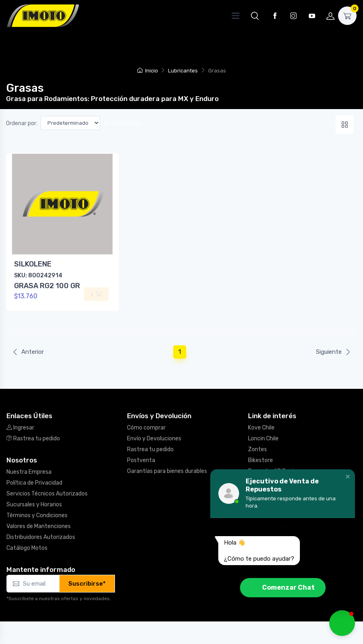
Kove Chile (261, 428)
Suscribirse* (87, 584)
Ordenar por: (22, 123)
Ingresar (20, 428)
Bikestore (260, 460)
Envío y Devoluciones (154, 439)
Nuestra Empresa (29, 472)
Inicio (147, 71)
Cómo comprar (146, 428)
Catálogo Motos (27, 548)
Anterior (28, 352)
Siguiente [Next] (333, 352)
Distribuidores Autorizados (41, 537)
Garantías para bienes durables (167, 471)
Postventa (141, 460)
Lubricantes (183, 71)
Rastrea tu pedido (33, 439)
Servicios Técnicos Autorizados (47, 494)
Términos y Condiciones (37, 515)
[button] (255, 16)
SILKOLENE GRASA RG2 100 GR (47, 275)
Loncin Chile (263, 439)
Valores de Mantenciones (39, 526)
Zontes (257, 449)
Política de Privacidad (34, 483)
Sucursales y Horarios (34, 505)
